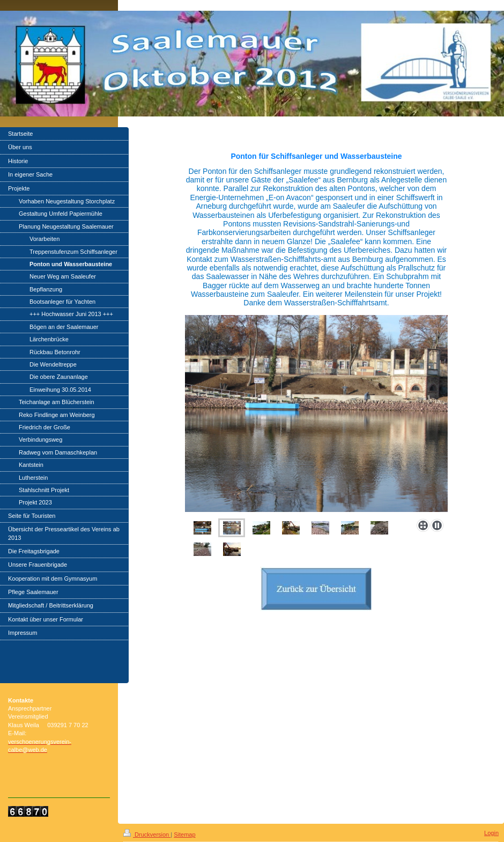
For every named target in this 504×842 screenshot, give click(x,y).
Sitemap (184, 834)
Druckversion (147, 834)
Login (491, 833)
